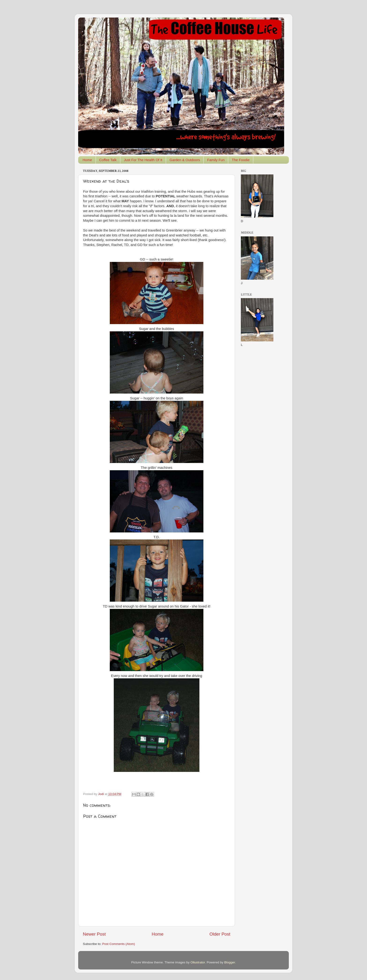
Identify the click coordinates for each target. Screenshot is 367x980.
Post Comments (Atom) (119, 944)
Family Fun (216, 160)
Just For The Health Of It (143, 160)
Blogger (230, 962)
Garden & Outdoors (185, 160)
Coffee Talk (108, 160)
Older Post (220, 934)
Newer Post (94, 934)
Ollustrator (198, 962)
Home (87, 160)
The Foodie (241, 160)
